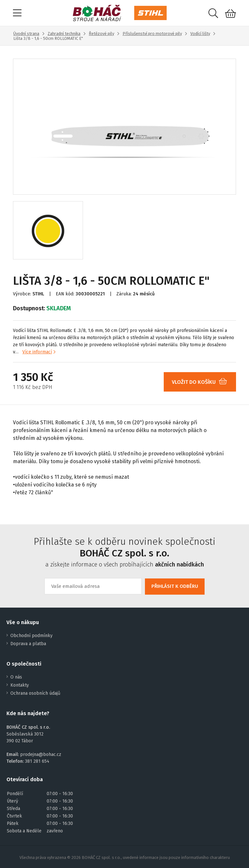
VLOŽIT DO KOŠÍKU (202, 382)
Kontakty (20, 685)
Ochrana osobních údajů (35, 693)
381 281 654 (37, 761)
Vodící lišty (200, 34)
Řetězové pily (101, 34)
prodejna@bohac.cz (41, 754)
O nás (16, 677)
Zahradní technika (64, 34)
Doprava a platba (28, 644)
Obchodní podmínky (31, 636)
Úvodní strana (26, 34)
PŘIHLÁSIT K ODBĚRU (175, 586)
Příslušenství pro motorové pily (152, 34)
